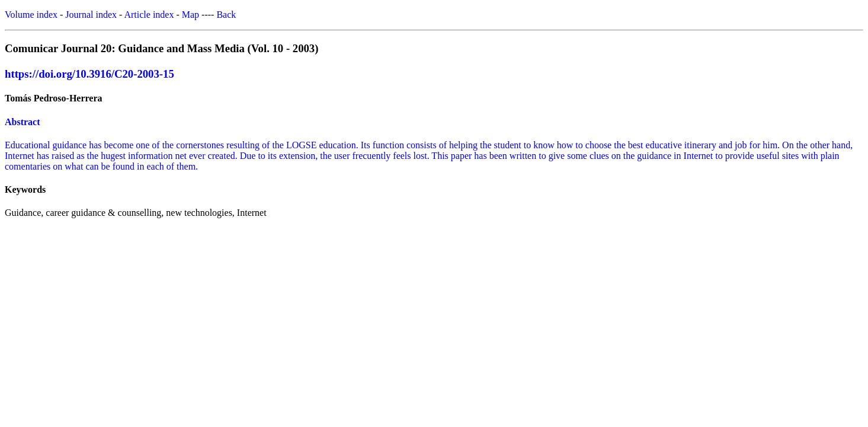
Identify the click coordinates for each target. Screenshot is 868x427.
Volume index (31, 15)
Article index (149, 15)
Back (226, 15)
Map (190, 15)
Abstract (23, 122)
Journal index (91, 15)
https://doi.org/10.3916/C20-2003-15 (89, 74)
